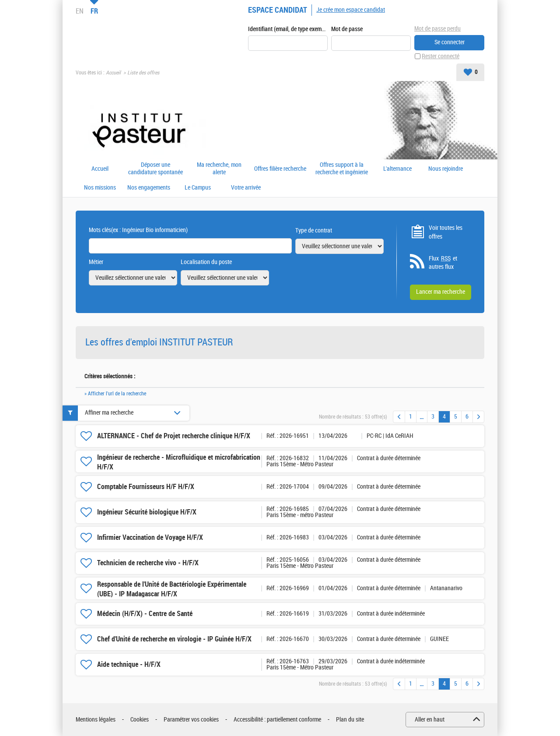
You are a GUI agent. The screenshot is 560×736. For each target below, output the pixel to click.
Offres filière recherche (280, 169)
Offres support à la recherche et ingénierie (342, 169)
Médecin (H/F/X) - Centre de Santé (145, 614)
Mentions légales (96, 720)
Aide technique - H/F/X (129, 664)
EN (80, 11)
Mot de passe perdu (437, 29)
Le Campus (198, 188)
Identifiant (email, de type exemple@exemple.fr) (288, 29)
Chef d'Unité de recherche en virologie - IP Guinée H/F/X (174, 639)
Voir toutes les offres (446, 232)
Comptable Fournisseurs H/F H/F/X (146, 487)
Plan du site (350, 720)
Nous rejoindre (446, 169)
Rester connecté (441, 56)
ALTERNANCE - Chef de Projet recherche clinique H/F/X (174, 436)
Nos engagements (149, 188)
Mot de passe (347, 29)
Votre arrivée (246, 188)
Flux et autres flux (443, 263)
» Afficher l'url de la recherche (115, 394)
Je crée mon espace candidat (351, 10)
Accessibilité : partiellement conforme (277, 720)
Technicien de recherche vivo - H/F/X (148, 563)
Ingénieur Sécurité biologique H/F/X (147, 512)
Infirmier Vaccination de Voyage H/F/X (150, 537)
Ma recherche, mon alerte (219, 169)
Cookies (140, 720)
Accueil (113, 73)
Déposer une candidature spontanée (156, 169)
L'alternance (397, 169)
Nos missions (100, 188)
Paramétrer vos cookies (191, 720)
